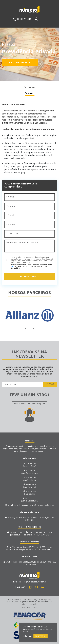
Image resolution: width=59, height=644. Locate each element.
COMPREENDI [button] (41, 636)
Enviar (50, 384)
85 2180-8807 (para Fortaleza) (29, 486)
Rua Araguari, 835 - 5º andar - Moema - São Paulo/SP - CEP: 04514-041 (29, 519)
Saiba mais (27, 636)
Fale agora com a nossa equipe (29, 404)
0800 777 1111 (22, 19)
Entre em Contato (29, 277)
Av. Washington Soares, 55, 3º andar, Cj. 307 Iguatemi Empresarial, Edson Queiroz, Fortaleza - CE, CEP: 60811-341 (30, 549)
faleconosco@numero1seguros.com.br (30, 582)
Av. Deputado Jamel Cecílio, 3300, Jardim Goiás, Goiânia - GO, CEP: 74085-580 (29, 563)
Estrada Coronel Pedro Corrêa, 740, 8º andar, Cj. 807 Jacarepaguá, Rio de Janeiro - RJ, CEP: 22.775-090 (29, 534)
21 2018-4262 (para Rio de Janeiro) (29, 472)
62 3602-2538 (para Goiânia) (29, 493)
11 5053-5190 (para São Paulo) (30, 465)
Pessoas (30, 94)
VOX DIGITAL (47, 602)
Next (33, 329)
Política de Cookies (30, 608)
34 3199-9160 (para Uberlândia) (30, 479)
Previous (26, 329)
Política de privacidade (30, 604)
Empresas (29, 88)
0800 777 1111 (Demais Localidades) (30, 500)
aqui (13, 267)
